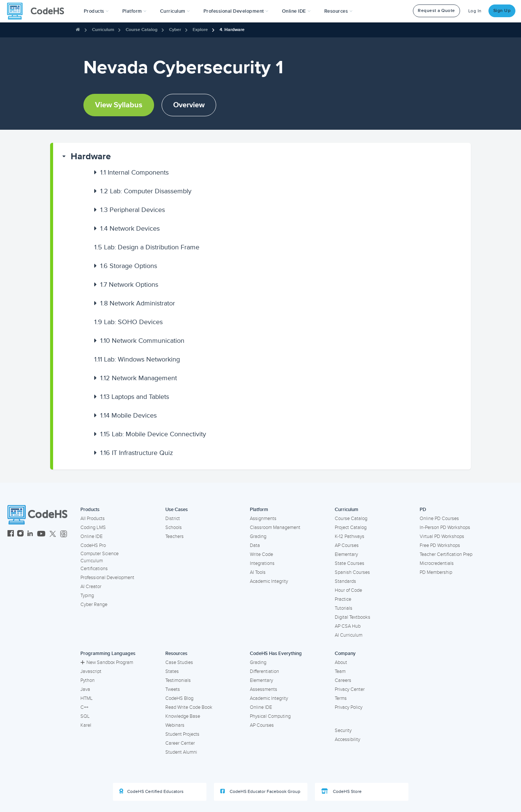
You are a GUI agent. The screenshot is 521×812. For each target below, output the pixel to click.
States (172, 671)
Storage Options (129, 266)
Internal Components (134, 172)
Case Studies (179, 662)
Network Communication (142, 341)
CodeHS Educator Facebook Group (260, 791)
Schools (174, 528)
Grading (258, 536)
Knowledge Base (183, 716)
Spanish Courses (352, 572)
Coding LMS (93, 528)
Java (85, 689)
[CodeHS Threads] (64, 534)
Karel (86, 725)
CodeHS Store (341, 791)
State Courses (350, 563)
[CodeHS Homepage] (39, 11)
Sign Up (502, 11)
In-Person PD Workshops (445, 528)
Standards (345, 581)
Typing (87, 596)
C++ (84, 707)
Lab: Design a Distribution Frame (147, 247)
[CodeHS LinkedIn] (30, 534)
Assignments (263, 519)
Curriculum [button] (175, 11)
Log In (475, 11)
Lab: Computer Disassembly (146, 191)
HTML (87, 698)
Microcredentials (437, 563)
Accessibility (347, 739)
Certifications (94, 569)
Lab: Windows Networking (137, 359)
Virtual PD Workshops (442, 536)
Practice (343, 599)
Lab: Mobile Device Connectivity (153, 434)
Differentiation (264, 671)
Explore (200, 30)
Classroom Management (275, 528)
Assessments (263, 689)
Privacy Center (350, 689)
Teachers (174, 536)
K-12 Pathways (350, 536)
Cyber (175, 30)
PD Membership (436, 572)
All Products (93, 519)
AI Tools (258, 572)
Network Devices (130, 228)
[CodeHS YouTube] (41, 534)
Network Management (139, 378)
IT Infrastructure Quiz (137, 453)
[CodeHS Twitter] (53, 534)
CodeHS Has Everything (276, 653)
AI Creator (91, 587)
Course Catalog (142, 30)
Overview (189, 105)
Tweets (173, 689)
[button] (96, 11)
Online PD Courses (439, 519)
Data (255, 545)
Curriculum (103, 30)
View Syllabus (119, 105)
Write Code (261, 554)
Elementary (346, 554)
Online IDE (91, 536)
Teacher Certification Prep (446, 554)
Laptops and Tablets (135, 397)
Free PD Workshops (440, 545)
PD (423, 510)
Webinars (175, 725)
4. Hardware (232, 30)
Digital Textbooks (353, 617)
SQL (85, 716)
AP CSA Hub (348, 626)
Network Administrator (138, 303)
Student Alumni (181, 752)
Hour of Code (348, 590)
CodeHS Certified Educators (151, 791)
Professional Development (107, 578)
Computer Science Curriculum (99, 557)
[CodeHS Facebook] (11, 534)
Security (343, 731)
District (173, 519)
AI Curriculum (349, 635)
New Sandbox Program (107, 662)
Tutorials (344, 608)
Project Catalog (351, 528)
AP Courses (347, 545)
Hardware (91, 156)
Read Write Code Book (189, 707)
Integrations (262, 563)
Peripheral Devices (133, 210)
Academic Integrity (269, 581)
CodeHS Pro (93, 545)
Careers (343, 680)
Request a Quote (436, 11)
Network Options (129, 284)
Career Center (180, 743)
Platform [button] (134, 11)
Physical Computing (270, 716)
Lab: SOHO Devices (128, 322)
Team (340, 671)
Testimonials (178, 680)
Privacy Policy (349, 707)
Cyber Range (94, 605)
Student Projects (182, 734)
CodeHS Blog (179, 698)
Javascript (91, 671)
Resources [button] (338, 11)
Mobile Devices (128, 415)
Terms (341, 698)
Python (88, 680)
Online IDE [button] (296, 11)
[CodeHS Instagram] (20, 534)
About (341, 662)
